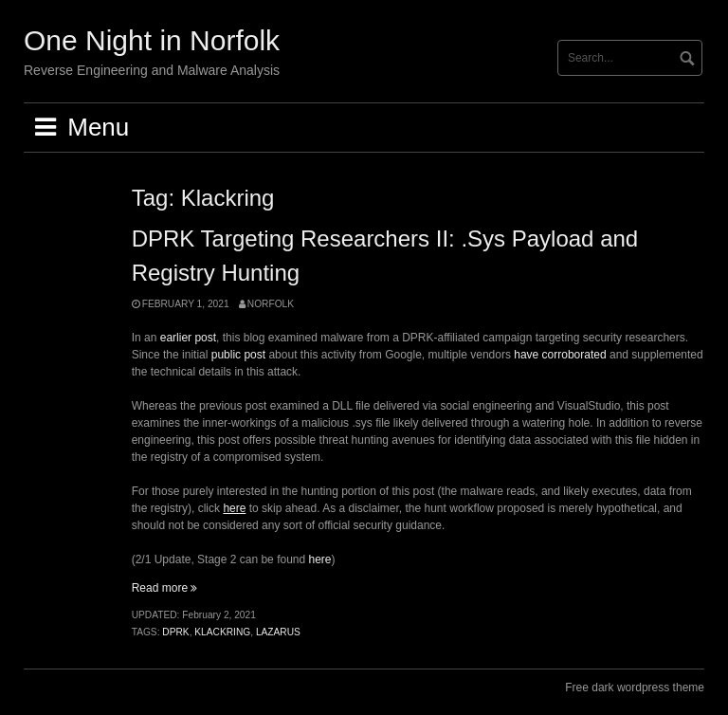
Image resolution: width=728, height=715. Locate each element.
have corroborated (560, 355)
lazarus (278, 632)
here (320, 559)
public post (238, 355)
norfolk (271, 304)
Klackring (222, 632)
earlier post (188, 338)
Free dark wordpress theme (635, 687)
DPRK (175, 632)
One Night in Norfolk (152, 40)
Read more (165, 588)
